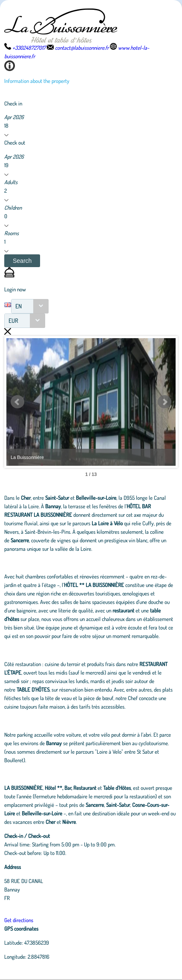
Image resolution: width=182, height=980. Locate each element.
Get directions (19, 920)
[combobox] (30, 306)
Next (165, 402)
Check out (15, 142)
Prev (17, 402)
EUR (13, 320)
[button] (22, 261)
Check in (13, 103)
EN (19, 306)
